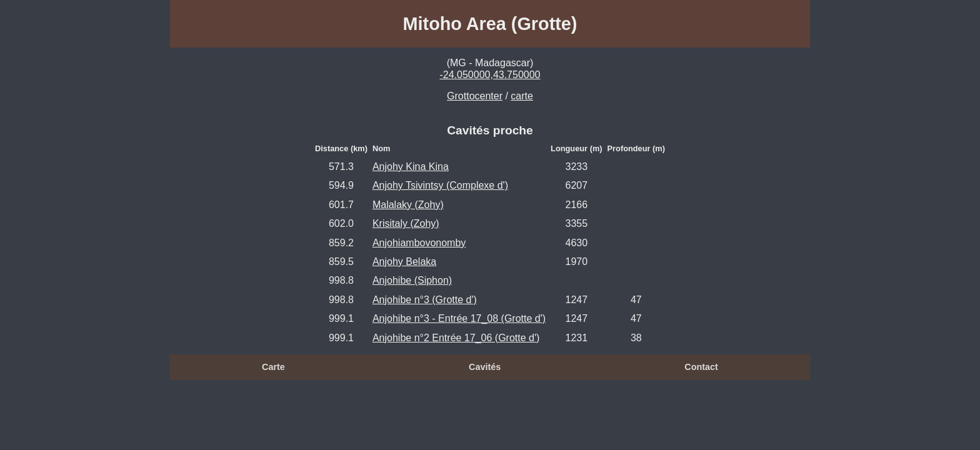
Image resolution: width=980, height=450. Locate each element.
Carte (273, 367)
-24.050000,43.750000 (490, 75)
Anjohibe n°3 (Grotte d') (425, 300)
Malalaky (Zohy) (408, 205)
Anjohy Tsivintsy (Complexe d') (440, 185)
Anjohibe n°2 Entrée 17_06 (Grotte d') (456, 338)
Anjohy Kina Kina (411, 167)
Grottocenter (475, 96)
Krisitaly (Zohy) (406, 223)
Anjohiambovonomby (419, 243)
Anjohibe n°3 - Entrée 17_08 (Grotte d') (459, 318)
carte (522, 96)
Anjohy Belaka (404, 262)
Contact (701, 367)
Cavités (485, 367)
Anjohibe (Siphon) (412, 280)
